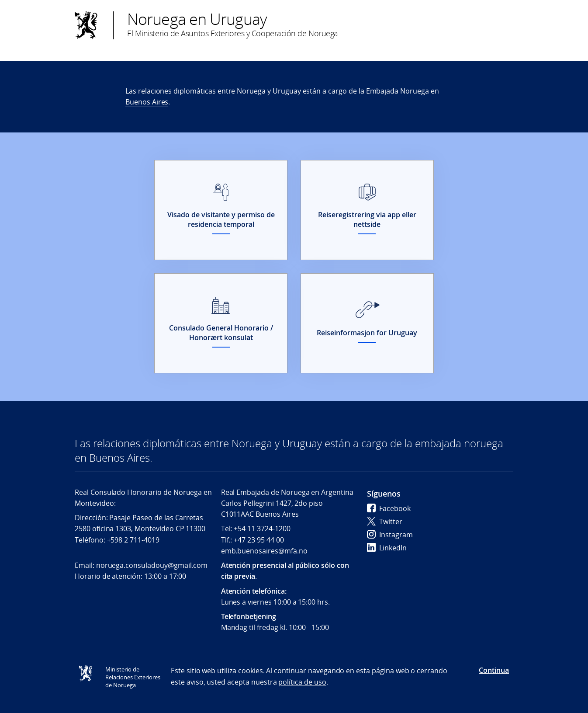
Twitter (385, 522)
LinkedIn (387, 548)
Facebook (389, 508)
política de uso (302, 682)
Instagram (390, 535)
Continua (494, 670)
